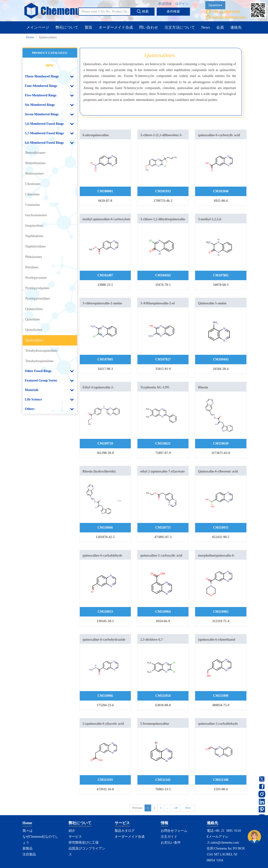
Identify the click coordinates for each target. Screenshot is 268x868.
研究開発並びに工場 (84, 843)
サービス (75, 837)
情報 (165, 823)
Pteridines (32, 267)
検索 (143, 11)
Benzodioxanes (36, 153)
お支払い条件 (171, 843)
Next (188, 808)
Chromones (33, 184)
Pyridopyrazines (36, 278)
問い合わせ (149, 27)
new (50, 65)
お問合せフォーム (174, 831)
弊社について (67, 27)
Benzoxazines (35, 173)
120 (176, 808)
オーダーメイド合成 (116, 27)
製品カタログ (125, 831)
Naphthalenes (34, 236)
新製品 (28, 848)
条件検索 (173, 11)
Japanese (215, 5)
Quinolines (33, 319)
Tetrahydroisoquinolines (42, 351)
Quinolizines (34, 330)
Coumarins (33, 205)
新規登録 (165, 4)
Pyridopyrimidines (38, 299)
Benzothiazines (36, 163)
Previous (137, 808)
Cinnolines (33, 194)
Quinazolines (34, 309)
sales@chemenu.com (229, 17)
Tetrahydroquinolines (40, 361)
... (167, 808)
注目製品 (29, 854)
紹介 (72, 831)
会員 (220, 27)
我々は (28, 831)
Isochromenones (36, 215)
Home (30, 37)
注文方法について (180, 27)
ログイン (182, 4)
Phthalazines (34, 257)
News (206, 27)
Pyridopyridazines (38, 288)
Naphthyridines (36, 246)
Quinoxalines (34, 340)
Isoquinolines (34, 226)
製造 (89, 27)
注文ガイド (169, 837)
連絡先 (236, 27)
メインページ (38, 27)
